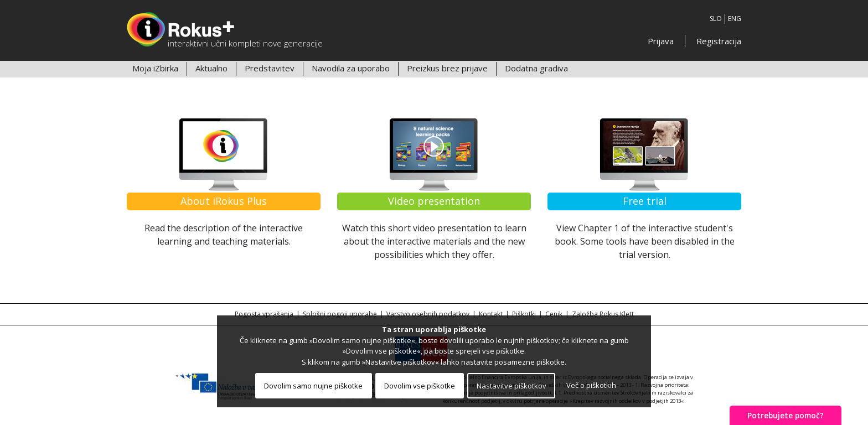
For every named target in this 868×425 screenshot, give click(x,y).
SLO (716, 19)
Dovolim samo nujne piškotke (313, 386)
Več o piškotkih (591, 385)
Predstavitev (270, 68)
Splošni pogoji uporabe (340, 314)
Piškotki (524, 314)
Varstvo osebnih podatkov (428, 314)
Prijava (661, 41)
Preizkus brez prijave (447, 68)
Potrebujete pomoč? (786, 415)
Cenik (554, 314)
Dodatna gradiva (536, 68)
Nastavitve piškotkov (512, 386)
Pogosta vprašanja (264, 314)
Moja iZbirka (155, 68)
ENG (735, 19)
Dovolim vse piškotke (420, 386)
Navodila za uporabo (351, 68)
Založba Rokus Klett (603, 314)
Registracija (719, 41)
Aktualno (211, 68)
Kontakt (491, 314)
